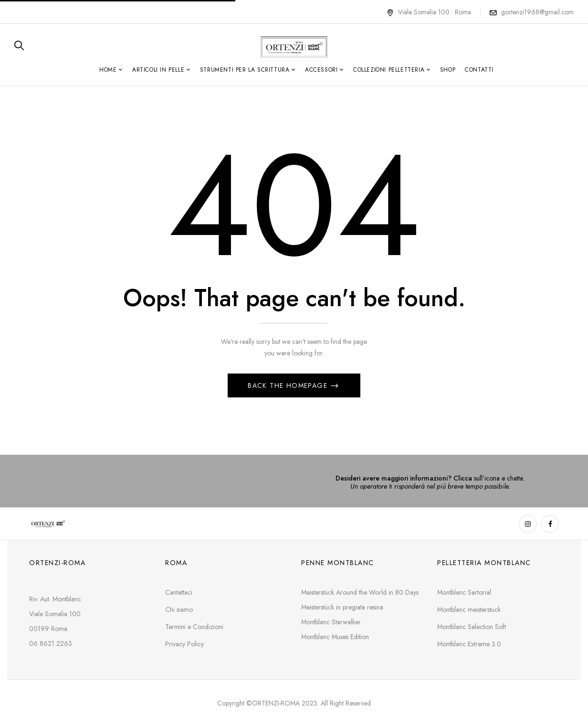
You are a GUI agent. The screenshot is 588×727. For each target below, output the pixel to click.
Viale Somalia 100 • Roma (429, 12)
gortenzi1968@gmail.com (537, 12)
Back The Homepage (289, 385)
